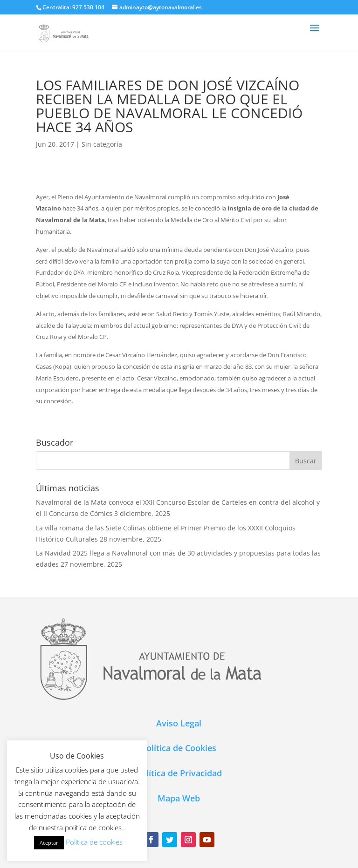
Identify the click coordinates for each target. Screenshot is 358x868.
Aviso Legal (179, 723)
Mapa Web (179, 798)
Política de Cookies (179, 748)
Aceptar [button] (49, 843)
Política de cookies (94, 842)
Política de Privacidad (179, 773)
